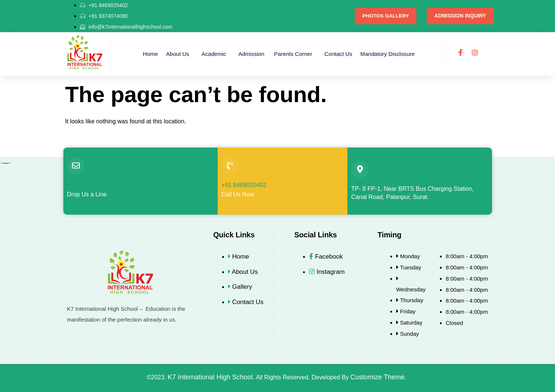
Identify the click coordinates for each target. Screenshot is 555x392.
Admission (252, 54)
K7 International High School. (211, 377)
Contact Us (337, 54)
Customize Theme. (379, 377)
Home (153, 54)
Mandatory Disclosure (385, 54)
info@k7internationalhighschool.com (115, 185)
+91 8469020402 (244, 185)
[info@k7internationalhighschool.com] (76, 166)
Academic (215, 54)
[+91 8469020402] (230, 166)
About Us (180, 54)
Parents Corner (292, 54)
